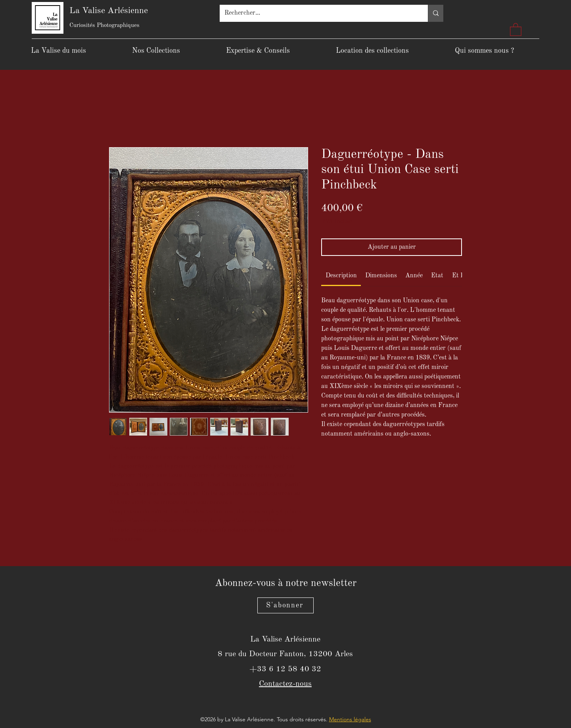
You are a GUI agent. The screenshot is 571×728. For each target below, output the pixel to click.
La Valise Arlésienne (109, 11)
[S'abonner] (285, 605)
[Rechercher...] (318, 13)
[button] (516, 29)
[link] (341, 276)
